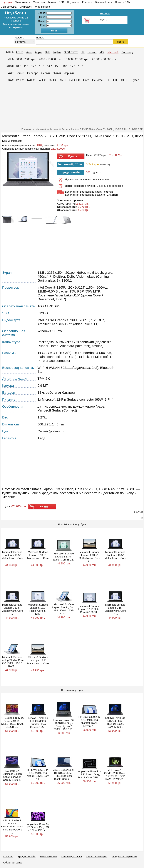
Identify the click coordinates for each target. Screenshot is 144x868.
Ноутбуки (6, 2)
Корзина (105, 14)
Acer (29, 52)
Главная (8, 857)
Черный (69, 73)
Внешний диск (104, 2)
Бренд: (10, 52)
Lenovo (92, 52)
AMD (62, 80)
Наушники (73, 2)
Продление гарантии (124, 857)
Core (86, 80)
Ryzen (135, 80)
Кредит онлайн (27, 857)
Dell (47, 52)
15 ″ (57, 66)
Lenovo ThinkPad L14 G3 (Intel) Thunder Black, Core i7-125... (38, 723)
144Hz (31, 80)
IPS (108, 80)
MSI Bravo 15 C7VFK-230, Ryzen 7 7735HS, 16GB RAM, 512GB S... (115, 775)
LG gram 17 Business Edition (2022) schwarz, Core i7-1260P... (12, 775)
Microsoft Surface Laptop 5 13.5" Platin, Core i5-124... (38, 609)
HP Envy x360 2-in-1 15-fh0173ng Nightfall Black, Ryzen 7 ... (89, 722)
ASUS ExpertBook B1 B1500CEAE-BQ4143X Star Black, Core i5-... (64, 775)
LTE (116, 80)
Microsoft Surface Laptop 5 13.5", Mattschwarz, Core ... (38, 557)
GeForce (97, 80)
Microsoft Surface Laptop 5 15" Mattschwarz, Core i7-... (115, 609)
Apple (38, 52)
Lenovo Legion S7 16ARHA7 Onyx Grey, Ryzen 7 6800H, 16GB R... (64, 725)
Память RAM (123, 2)
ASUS (19, 52)
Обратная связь (13, 863)
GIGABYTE (71, 52)
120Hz (20, 80)
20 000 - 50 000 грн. (104, 59)
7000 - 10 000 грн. (50, 59)
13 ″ (41, 66)
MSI (102, 52)
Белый (20, 73)
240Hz (42, 80)
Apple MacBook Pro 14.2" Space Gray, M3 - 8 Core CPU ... (89, 775)
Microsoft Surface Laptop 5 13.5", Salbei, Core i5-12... (64, 557)
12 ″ (34, 66)
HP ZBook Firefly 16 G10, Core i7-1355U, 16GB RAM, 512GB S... (12, 722)
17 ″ (73, 66)
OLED (125, 80)
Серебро (33, 73)
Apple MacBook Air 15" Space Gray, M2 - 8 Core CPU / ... (38, 827)
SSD (61, 2)
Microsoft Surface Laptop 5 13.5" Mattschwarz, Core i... (12, 557)
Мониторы (39, 2)
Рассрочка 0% (48, 857)
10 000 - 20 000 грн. (77, 59)
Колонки (87, 2)
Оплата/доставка (72, 857)
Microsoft (113, 52)
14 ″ (49, 66)
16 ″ (65, 66)
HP (83, 52)
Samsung (127, 52)
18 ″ (81, 66)
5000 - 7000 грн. (26, 59)
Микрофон (26, 7)
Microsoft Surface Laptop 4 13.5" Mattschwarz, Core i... (90, 557)
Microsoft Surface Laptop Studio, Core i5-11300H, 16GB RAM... (64, 609)
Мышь (52, 2)
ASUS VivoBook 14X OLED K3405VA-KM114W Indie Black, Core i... (12, 827)
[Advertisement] (72, 106)
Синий (57, 73)
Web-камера (42, 7)
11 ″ (26, 66)
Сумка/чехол (22, 2)
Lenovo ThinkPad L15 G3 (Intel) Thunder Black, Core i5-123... (115, 722)
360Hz (52, 80)
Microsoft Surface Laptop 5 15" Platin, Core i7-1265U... (90, 609)
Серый (45, 73)
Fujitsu (57, 52)
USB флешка (9, 7)
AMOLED (74, 80)
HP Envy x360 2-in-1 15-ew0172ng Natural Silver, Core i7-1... (38, 775)
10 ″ (18, 66)
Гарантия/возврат (97, 857)
